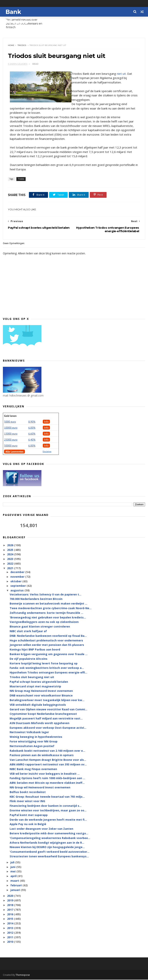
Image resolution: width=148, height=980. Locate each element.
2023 (11, 559)
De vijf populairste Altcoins (29, 659)
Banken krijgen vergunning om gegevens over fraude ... (49, 654)
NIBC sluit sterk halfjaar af (28, 631)
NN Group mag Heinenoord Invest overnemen (41, 691)
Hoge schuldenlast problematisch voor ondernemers (46, 641)
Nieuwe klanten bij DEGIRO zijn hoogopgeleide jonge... (47, 847)
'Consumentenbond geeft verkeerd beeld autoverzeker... (50, 852)
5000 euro (10, 422)
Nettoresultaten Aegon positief (32, 746)
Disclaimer (47, 452)
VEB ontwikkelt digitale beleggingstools (38, 705)
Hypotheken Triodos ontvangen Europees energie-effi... (48, 673)
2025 (11, 550)
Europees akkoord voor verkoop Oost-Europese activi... (48, 728)
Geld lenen (10, 416)
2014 (11, 924)
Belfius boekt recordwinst (28, 792)
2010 (11, 942)
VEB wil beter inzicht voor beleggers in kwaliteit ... (45, 774)
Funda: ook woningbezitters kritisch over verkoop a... (47, 668)
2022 (11, 564)
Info (46, 422)
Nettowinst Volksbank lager (29, 732)
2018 (11, 905)
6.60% (32, 434)
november (18, 577)
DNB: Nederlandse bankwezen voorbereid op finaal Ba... (48, 636)
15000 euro (11, 434)
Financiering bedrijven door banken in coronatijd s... (46, 806)
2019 (11, 901)
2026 (11, 546)
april (14, 876)
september (18, 586)
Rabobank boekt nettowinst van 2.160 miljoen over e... (47, 751)
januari (16, 890)
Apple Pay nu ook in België (28, 824)
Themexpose (23, 975)
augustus (17, 591)
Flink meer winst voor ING (27, 801)
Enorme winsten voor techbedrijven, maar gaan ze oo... (48, 811)
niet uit (121, 74)
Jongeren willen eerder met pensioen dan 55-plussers (47, 645)
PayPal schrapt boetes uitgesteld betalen (39, 682)
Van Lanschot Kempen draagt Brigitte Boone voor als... (48, 760)
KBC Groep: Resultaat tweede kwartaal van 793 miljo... (47, 797)
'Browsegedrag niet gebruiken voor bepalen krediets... (48, 618)
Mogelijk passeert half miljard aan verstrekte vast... (46, 719)
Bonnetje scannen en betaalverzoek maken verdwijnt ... (48, 604)
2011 (11, 937)
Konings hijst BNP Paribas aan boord (35, 650)
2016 (11, 914)
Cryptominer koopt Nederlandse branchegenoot (43, 714)
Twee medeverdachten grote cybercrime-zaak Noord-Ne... (51, 608)
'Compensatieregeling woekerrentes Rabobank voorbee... (50, 838)
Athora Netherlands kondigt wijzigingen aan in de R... (47, 843)
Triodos (22, 45)
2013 (11, 928)
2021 (11, 569)
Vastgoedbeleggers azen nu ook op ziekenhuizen (44, 622)
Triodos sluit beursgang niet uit (32, 677)
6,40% (32, 440)
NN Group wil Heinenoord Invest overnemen (40, 788)
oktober (16, 582)
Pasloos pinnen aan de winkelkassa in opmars (42, 755)
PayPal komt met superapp (29, 815)
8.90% (32, 422)
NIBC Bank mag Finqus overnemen (33, 769)
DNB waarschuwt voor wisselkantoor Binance (41, 696)
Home (11, 45)
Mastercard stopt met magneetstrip (35, 687)
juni (13, 867)
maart (15, 881)
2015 (11, 919)
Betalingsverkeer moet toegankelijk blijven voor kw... (47, 700)
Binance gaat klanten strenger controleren (40, 627)
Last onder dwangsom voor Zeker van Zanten (41, 829)
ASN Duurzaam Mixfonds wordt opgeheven (40, 723)
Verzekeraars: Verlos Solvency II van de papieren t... (45, 595)
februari (16, 886)
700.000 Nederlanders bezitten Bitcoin (36, 599)
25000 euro (11, 440)
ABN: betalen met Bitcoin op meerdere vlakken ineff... (47, 783)
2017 (11, 910)
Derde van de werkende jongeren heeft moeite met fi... (48, 820)
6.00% (32, 428)
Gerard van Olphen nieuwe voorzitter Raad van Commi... (48, 710)
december (18, 572)
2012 (11, 933)
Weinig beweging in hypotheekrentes (36, 737)
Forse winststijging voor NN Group (34, 742)
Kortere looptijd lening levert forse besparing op (44, 664)
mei (13, 872)
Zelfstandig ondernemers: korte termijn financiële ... (46, 613)
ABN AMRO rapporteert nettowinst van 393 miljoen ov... (48, 765)
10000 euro (11, 428)
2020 (11, 896)
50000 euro (11, 446)
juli (13, 863)
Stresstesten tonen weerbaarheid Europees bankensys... (49, 857)
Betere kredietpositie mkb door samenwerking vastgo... (49, 834)
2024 (11, 555)
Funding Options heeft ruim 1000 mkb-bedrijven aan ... (47, 778)
